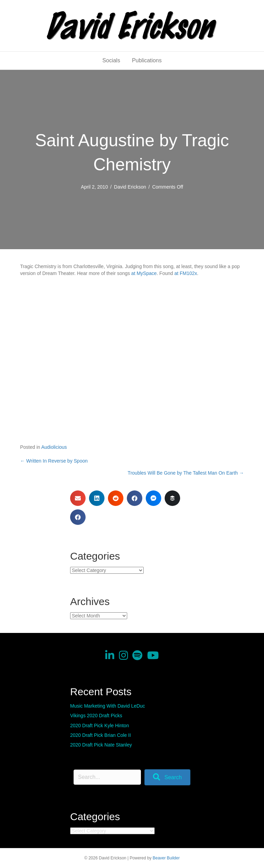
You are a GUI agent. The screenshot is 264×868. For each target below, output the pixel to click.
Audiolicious (54, 447)
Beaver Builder (166, 858)
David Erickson (130, 187)
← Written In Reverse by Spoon (54, 461)
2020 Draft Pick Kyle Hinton (100, 726)
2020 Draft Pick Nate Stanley (101, 745)
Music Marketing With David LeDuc (108, 706)
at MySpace (144, 273)
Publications (147, 60)
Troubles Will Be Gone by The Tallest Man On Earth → (186, 473)
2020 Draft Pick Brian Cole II (101, 735)
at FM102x (186, 273)
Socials (111, 60)
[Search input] (107, 777)
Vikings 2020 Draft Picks (96, 716)
